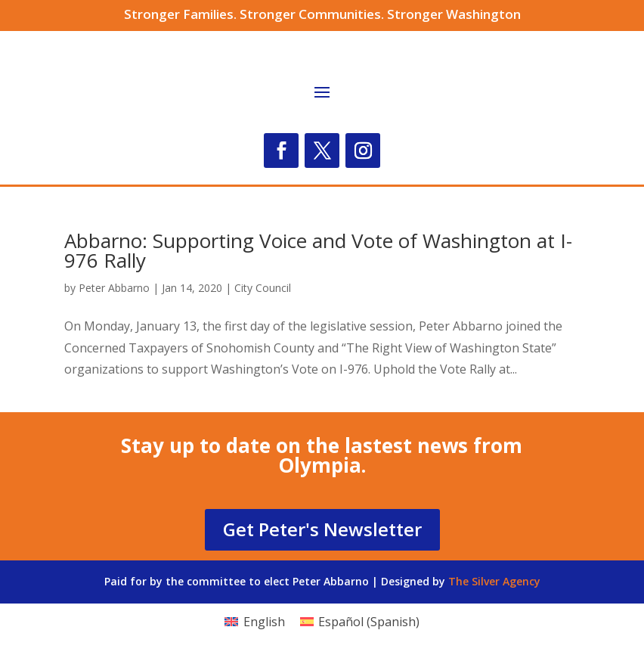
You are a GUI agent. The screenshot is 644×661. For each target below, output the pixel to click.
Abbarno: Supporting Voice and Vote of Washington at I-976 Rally (318, 250)
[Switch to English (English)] (254, 621)
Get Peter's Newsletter (322, 529)
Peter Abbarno (114, 288)
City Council (263, 288)
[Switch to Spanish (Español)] (360, 621)
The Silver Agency (494, 581)
